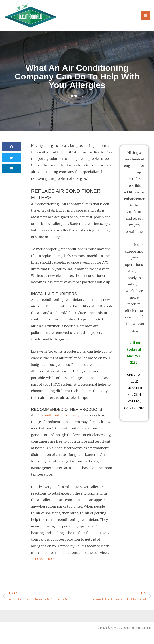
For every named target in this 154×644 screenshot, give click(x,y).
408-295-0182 (43, 559)
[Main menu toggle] (145, 16)
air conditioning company (58, 415)
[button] (12, 147)
